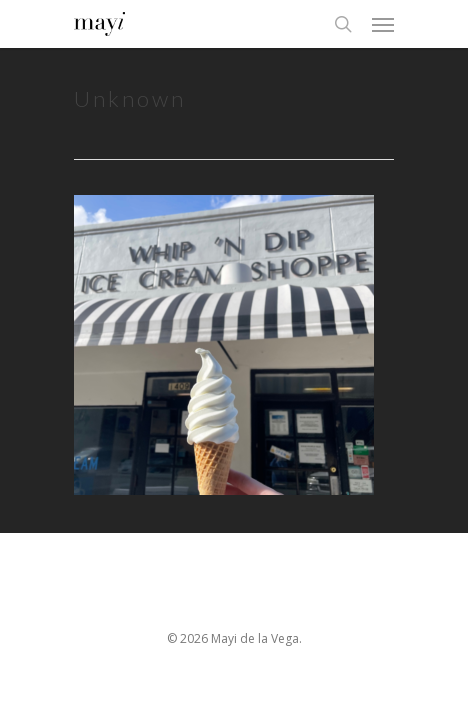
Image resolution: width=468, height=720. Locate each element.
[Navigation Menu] (383, 24)
